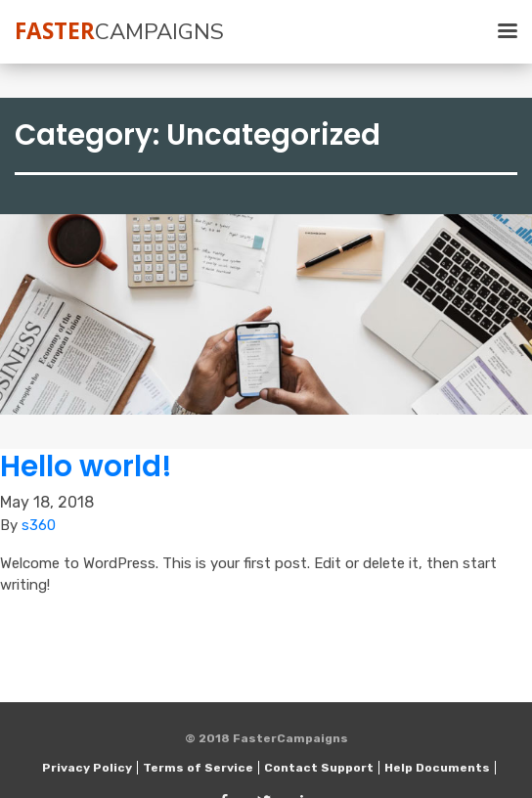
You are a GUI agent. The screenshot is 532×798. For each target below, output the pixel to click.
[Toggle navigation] (498, 32)
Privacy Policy (87, 768)
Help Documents (437, 768)
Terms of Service (198, 768)
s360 (39, 525)
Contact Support (319, 768)
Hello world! (86, 466)
